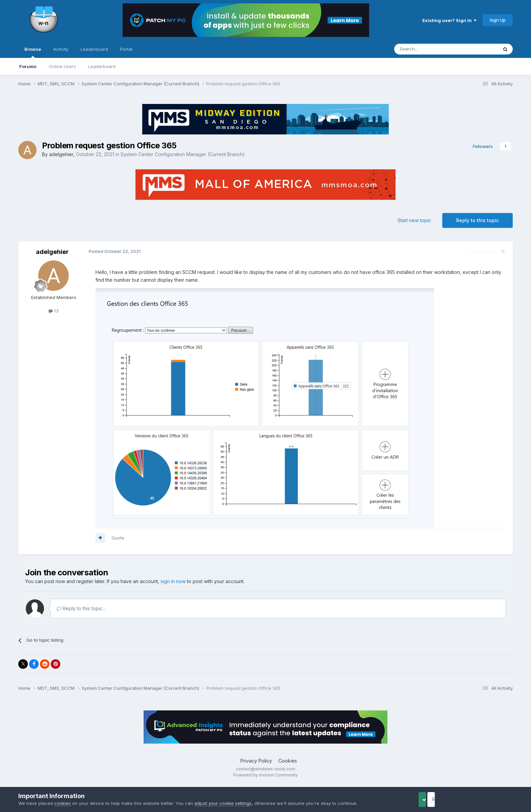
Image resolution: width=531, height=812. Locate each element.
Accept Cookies (433, 799)
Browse (33, 52)
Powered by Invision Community (265, 775)
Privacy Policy (256, 761)
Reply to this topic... (81, 608)
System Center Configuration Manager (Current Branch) (183, 154)
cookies (62, 803)
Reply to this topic (477, 220)
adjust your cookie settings (223, 803)
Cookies (288, 761)
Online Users (62, 66)
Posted (112, 251)
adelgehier (61, 154)
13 (54, 311)
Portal (126, 49)
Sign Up (498, 20)
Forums (28, 66)
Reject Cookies (487, 799)
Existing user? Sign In (449, 20)
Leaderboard (102, 66)
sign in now (173, 581)
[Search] (429, 49)
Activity (61, 49)
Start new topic (414, 220)
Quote (115, 538)
